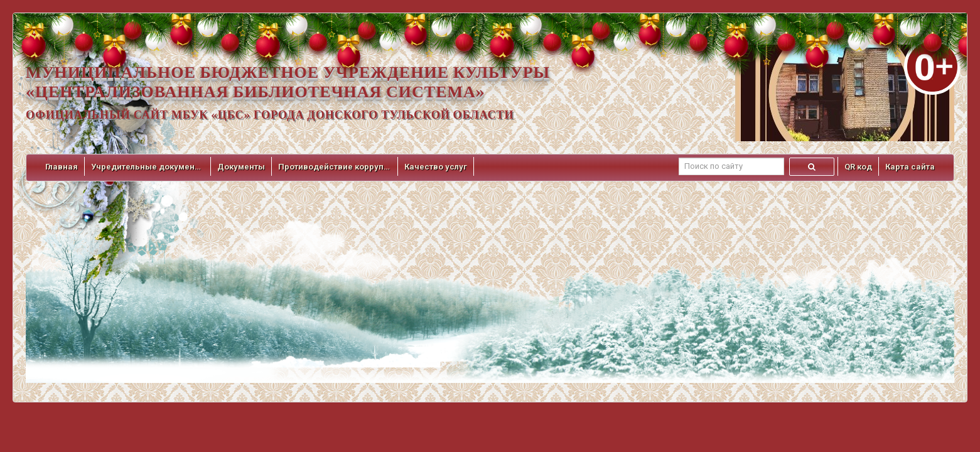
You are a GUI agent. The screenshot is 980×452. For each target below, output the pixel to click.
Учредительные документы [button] (148, 167)
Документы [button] (241, 167)
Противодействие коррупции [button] (335, 167)
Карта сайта (910, 167)
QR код (858, 167)
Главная (62, 167)
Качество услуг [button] (436, 167)
